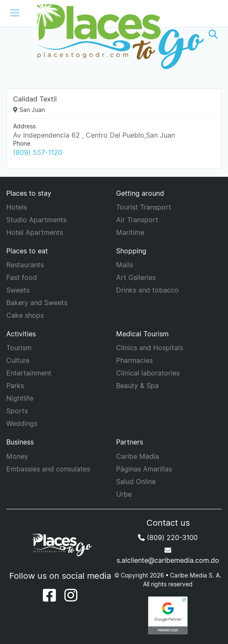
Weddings (22, 423)
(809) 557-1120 (38, 152)
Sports (17, 411)
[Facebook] (49, 595)
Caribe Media (138, 456)
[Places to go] (114, 35)
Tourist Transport (144, 207)
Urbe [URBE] (124, 494)
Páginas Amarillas (144, 469)
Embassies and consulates (48, 469)
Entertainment (29, 373)
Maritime (130, 232)
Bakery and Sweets (37, 303)
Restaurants (25, 265)
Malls (125, 265)
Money (17, 456)
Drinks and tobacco (147, 290)
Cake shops (25, 315)
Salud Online (136, 482)
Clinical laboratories (148, 373)
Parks (15, 386)
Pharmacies (134, 360)
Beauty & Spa (137, 386)
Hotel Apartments (35, 232)
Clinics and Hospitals (150, 348)
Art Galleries (136, 277)
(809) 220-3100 (168, 538)
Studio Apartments (36, 220)
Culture (18, 360)
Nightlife (20, 398)
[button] (213, 34)
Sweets (18, 290)
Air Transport (137, 220)
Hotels (17, 207)
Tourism (19, 348)
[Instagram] (71, 595)
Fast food (22, 277)
